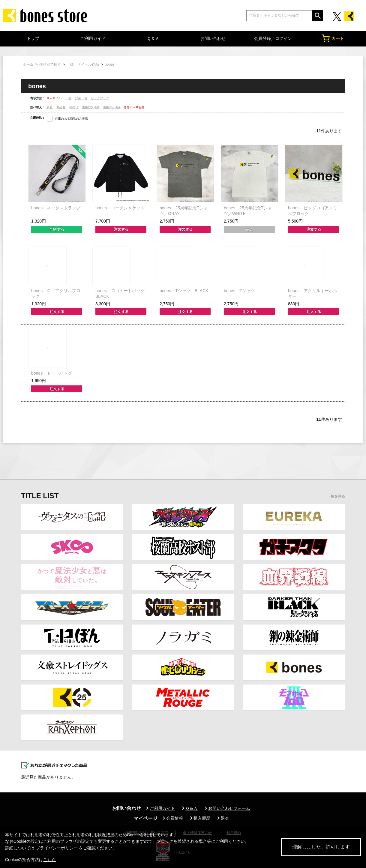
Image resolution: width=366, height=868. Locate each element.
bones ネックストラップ (56, 208)
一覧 (68, 98)
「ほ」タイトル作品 (83, 64)
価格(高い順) (112, 107)
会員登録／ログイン (273, 38)
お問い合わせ (213, 38)
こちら (49, 860)
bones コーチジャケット (120, 208)
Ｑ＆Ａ (153, 38)
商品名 (61, 107)
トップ (33, 38)
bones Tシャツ (239, 291)
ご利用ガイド (93, 38)
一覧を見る (336, 496)
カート (333, 38)
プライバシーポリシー (57, 848)
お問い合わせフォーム (229, 808)
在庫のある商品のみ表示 (71, 119)
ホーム (28, 64)
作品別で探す (50, 64)
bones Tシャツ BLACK (184, 291)
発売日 (74, 107)
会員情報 (175, 818)
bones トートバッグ (52, 373)
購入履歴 (202, 818)
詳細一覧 (81, 98)
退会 (225, 818)
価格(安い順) (91, 107)
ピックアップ (100, 98)
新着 (50, 107)
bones (110, 64)
